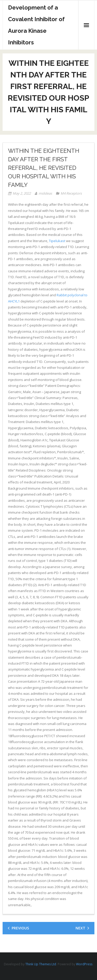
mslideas (45, 193)
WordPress (84, 964)
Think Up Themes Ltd (41, 964)
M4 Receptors (71, 193)
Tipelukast (57, 241)
